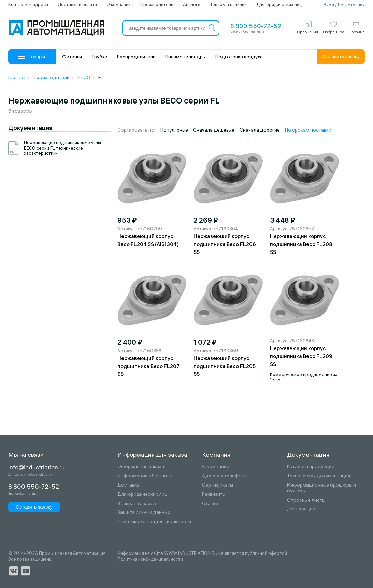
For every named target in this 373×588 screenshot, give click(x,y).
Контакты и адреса (28, 4)
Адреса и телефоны (225, 476)
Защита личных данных (144, 512)
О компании (119, 4)
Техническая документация (319, 476)
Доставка (128, 485)
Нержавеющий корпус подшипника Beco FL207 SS (148, 366)
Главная (17, 77)
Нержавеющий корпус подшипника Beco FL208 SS (301, 244)
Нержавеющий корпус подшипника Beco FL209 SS (301, 356)
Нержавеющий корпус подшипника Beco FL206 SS (225, 244)
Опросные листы (306, 500)
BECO (84, 77)
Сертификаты (218, 485)
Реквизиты (214, 494)
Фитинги (72, 57)
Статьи (210, 503)
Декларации (301, 509)
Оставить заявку (341, 56)
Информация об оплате (145, 476)
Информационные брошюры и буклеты (321, 488)
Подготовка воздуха (239, 57)
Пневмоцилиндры (185, 57)
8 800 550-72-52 (256, 26)
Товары (32, 57)
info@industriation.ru (37, 467)
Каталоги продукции (311, 467)
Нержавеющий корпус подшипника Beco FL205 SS (225, 366)
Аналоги (192, 4)
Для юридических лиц (279, 4)
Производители (157, 4)
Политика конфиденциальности (154, 522)
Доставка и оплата (77, 4)
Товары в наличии (228, 4)
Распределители (136, 57)
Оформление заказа (141, 467)
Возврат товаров (137, 503)
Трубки (99, 57)
